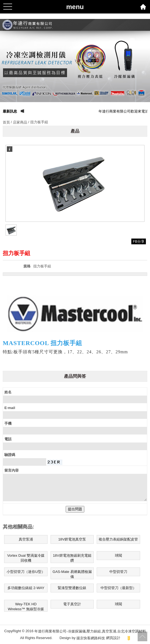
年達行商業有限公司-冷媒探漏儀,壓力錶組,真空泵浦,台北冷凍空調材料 (90, 631)
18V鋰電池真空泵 (72, 539)
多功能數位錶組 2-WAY (26, 588)
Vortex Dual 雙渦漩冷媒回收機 (26, 558)
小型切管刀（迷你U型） (26, 572)
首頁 (6, 122)
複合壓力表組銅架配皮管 (118, 539)
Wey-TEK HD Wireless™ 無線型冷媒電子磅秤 (26, 607)
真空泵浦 (26, 539)
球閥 (118, 555)
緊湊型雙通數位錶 (72, 588)
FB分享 (139, 241)
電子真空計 (72, 604)
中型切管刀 (118, 572)
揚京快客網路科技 (91, 638)
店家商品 (20, 122)
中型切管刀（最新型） (118, 588)
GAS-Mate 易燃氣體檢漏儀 (72, 574)
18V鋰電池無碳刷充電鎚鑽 (72, 558)
